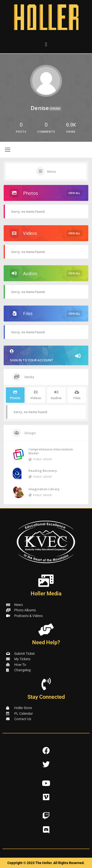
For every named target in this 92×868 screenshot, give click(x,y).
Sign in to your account (46, 356)
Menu (52, 171)
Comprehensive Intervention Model (51, 451)
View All (74, 193)
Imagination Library (44, 489)
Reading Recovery (43, 471)
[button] (46, 44)
